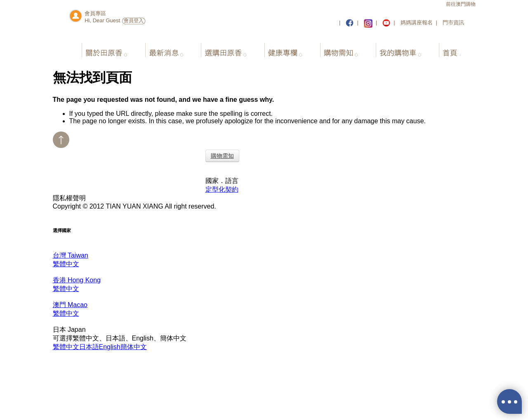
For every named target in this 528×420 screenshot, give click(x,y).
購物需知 (334, 49)
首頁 (443, 49)
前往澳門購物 (461, 4)
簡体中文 (134, 347)
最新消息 (161, 49)
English (110, 347)
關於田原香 (101, 49)
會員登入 (134, 21)
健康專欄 (279, 49)
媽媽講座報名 (417, 22)
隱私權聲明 (69, 198)
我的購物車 (394, 49)
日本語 (89, 347)
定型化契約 (222, 189)
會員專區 (95, 13)
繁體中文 (66, 347)
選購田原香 (220, 49)
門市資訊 (453, 22)
